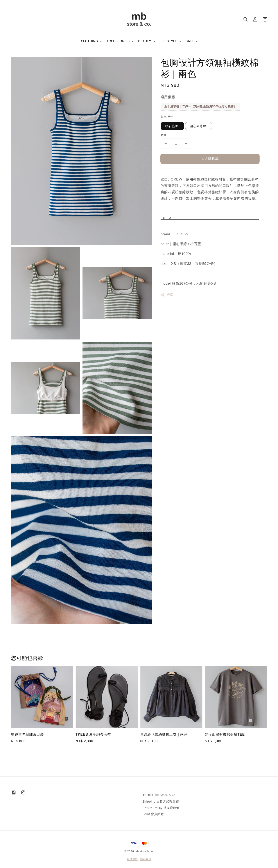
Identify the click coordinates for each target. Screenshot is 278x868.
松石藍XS (172, 126)
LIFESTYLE (168, 41)
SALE (190, 41)
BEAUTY (145, 41)
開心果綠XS (199, 126)
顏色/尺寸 (167, 117)
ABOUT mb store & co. (160, 795)
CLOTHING (90, 41)
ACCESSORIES (118, 41)
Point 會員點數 (153, 814)
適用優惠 (168, 97)
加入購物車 (210, 159)
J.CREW (181, 234)
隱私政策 (146, 859)
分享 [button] (167, 295)
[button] (246, 19)
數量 (164, 135)
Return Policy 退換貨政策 (161, 808)
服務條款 (132, 859)
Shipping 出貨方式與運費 (161, 801)
